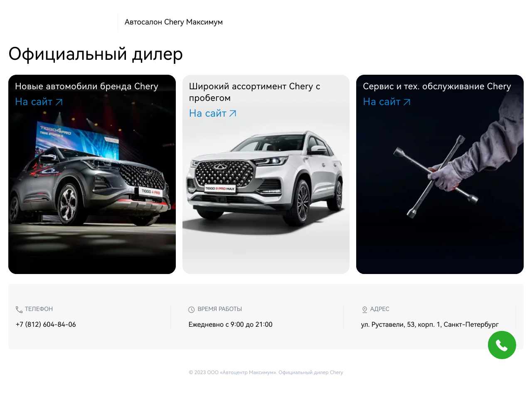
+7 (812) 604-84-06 (46, 324)
